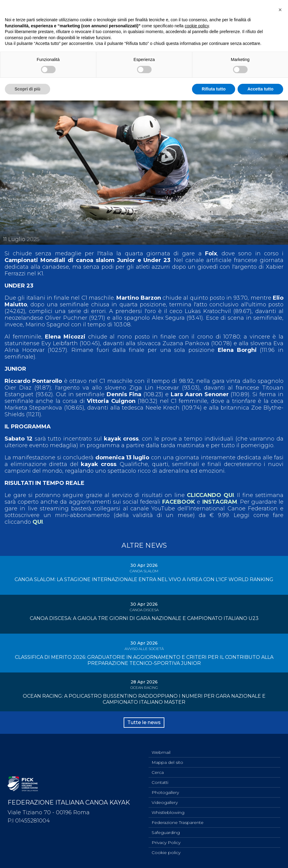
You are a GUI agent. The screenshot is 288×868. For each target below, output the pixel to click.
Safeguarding (166, 832)
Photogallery (165, 792)
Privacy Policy (166, 842)
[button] (280, 10)
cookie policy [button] (197, 26)
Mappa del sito (167, 762)
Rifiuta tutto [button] (214, 89)
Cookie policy (166, 853)
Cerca (158, 772)
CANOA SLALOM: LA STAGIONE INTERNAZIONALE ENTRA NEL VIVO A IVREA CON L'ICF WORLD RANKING (144, 579)
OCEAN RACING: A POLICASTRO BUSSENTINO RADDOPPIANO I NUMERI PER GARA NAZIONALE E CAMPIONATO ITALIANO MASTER (144, 699)
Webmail (161, 752)
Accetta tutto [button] (260, 89)
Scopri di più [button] (27, 89)
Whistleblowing (168, 812)
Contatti (160, 782)
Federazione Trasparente (178, 822)
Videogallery (165, 802)
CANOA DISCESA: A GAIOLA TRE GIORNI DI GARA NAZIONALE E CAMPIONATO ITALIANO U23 (144, 618)
